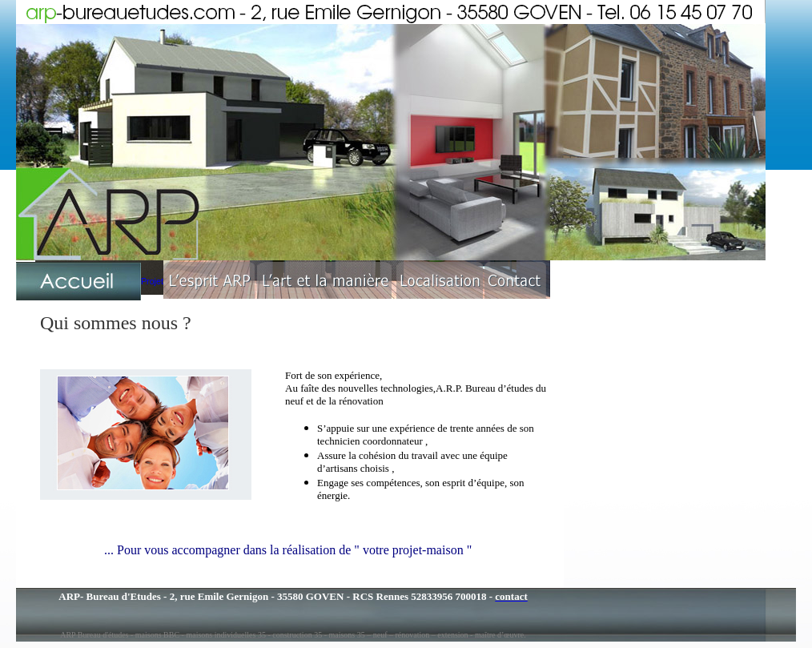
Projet (152, 281)
